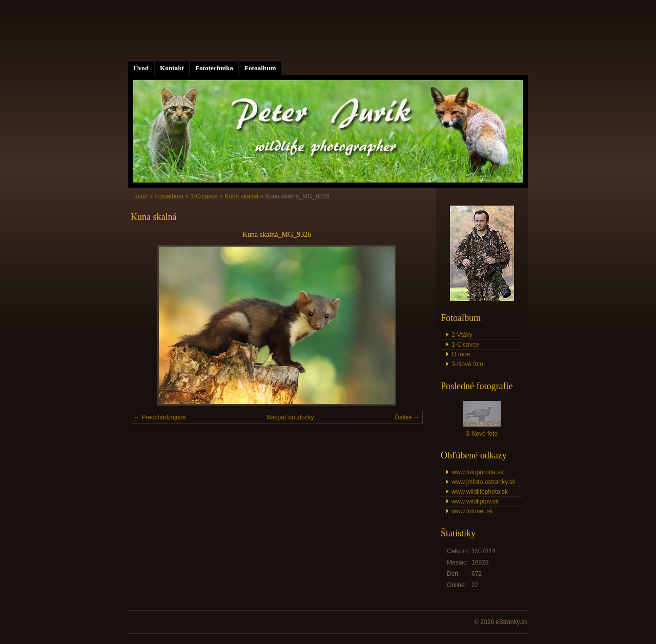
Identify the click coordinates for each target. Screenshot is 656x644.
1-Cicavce (204, 196)
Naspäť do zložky (290, 417)
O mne (461, 354)
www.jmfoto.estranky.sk (483, 482)
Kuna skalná (241, 196)
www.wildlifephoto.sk (480, 492)
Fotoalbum (260, 68)
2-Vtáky (462, 335)
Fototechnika (214, 68)
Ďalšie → (407, 417)
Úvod (141, 68)
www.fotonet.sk (472, 511)
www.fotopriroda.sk (477, 472)
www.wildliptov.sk (475, 501)
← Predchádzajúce (160, 417)
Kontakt (172, 68)
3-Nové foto (467, 364)
